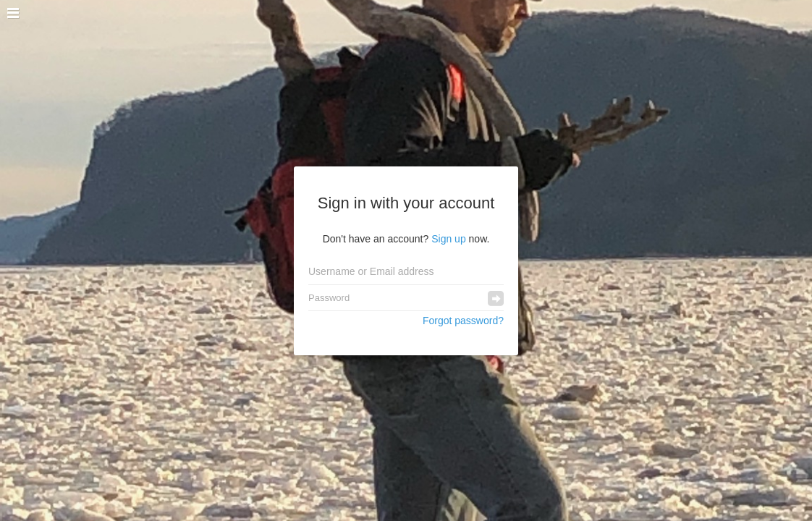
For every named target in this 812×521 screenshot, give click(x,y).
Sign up (448, 239)
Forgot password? (463, 321)
